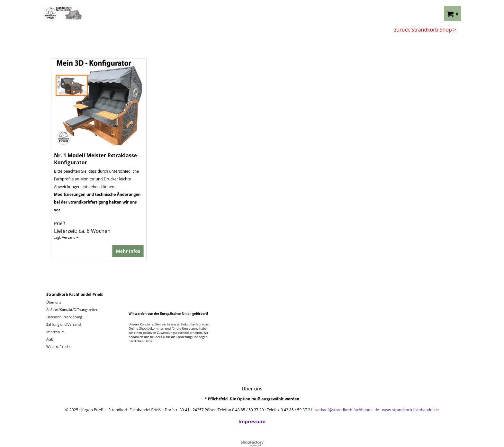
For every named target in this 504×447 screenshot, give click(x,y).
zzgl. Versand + (66, 237)
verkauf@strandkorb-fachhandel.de (347, 410)
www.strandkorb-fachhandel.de (411, 410)
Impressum (252, 421)
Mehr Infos (128, 251)
